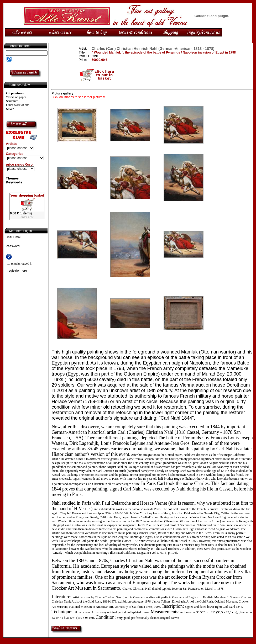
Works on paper (16, 97)
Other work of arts (18, 105)
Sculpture (12, 101)
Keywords (14, 182)
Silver (10, 109)
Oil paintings (15, 93)
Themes (12, 178)
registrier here (17, 271)
